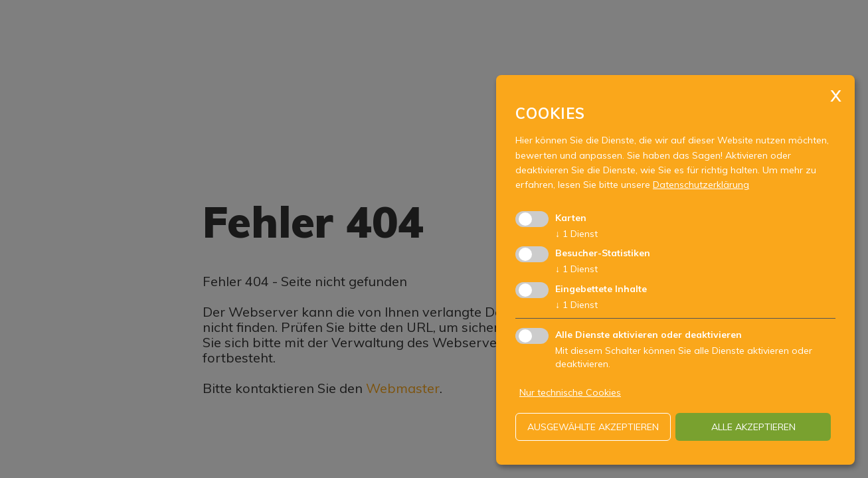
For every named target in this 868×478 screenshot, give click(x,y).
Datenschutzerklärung (701, 185)
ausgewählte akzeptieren (593, 427)
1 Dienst (576, 234)
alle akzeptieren (753, 427)
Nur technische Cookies (570, 392)
